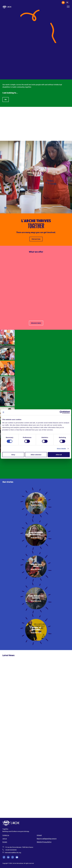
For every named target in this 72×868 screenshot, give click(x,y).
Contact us (6, 835)
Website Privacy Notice (44, 842)
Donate (5, 842)
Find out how (36, 239)
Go (6, 99)
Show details (61, 449)
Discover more (36, 323)
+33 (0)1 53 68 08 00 (11, 850)
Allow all (59, 455)
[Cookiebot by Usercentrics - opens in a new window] (61, 412)
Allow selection (36, 455)
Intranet (39, 835)
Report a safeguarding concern (47, 839)
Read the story (36, 505)
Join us (5, 839)
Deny (13, 455)
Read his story (36, 601)
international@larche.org (13, 853)
